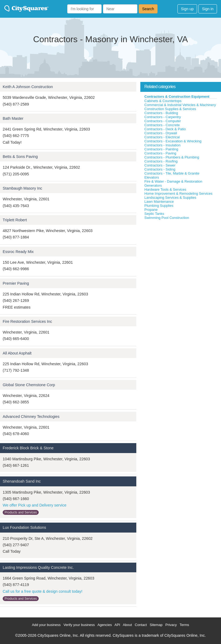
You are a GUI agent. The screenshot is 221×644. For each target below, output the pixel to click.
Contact (141, 625)
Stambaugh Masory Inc (22, 188)
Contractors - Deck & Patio (165, 129)
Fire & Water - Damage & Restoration (173, 181)
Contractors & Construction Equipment (177, 97)
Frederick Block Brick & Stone (28, 448)
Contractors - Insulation (162, 145)
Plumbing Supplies (159, 206)
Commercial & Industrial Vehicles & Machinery (180, 105)
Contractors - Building (161, 113)
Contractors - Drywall (161, 133)
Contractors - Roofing (161, 161)
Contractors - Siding (160, 169)
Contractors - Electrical (162, 137)
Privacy (171, 625)
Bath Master (13, 118)
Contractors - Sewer (160, 165)
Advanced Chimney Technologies (31, 417)
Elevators (152, 177)
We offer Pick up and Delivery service (35, 505)
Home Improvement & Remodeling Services (178, 193)
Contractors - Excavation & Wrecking (173, 141)
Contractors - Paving (160, 153)
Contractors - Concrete (162, 125)
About (127, 625)
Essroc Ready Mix (18, 252)
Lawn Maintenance (159, 202)
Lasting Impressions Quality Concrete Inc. (38, 567)
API (117, 625)
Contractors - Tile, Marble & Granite (172, 173)
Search (148, 9)
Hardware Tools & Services (165, 189)
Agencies (104, 625)
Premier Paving (16, 283)
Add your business (46, 625)
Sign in (208, 9)
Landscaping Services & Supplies (170, 198)
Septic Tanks (154, 214)
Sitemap (156, 625)
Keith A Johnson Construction (28, 87)
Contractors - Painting (161, 149)
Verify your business (79, 625)
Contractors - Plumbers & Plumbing (172, 157)
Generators (153, 185)
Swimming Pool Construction (167, 218)
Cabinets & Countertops (163, 101)
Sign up (187, 9)
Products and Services (21, 512)
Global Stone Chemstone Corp (29, 385)
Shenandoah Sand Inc (22, 481)
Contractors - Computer (163, 121)
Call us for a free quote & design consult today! (42, 591)
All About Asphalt (17, 353)
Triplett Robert (15, 220)
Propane (151, 210)
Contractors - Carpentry (163, 117)
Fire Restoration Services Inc (27, 321)
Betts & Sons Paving (20, 157)
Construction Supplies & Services (170, 109)
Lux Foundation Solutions (24, 527)
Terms (184, 625)
